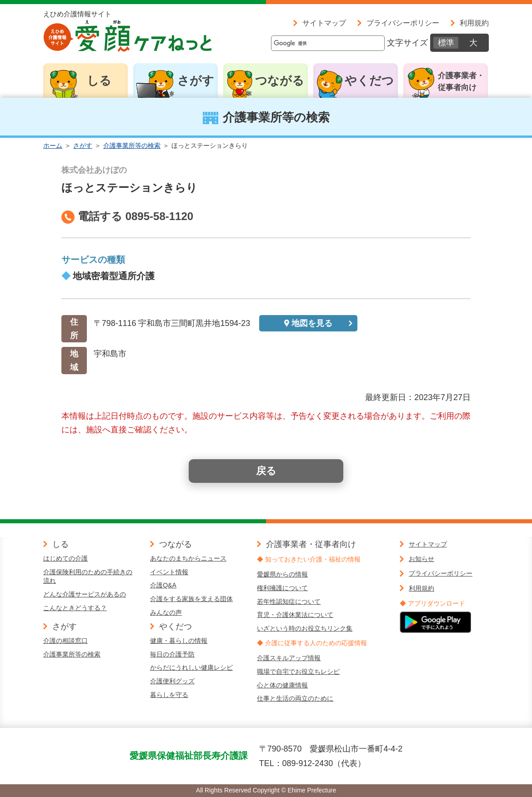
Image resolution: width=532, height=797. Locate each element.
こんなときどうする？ (75, 608)
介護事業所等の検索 (132, 145)
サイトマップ (324, 23)
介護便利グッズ (172, 681)
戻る (266, 471)
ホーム (53, 145)
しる (99, 80)
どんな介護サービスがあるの (85, 594)
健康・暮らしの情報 (179, 641)
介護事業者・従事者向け (461, 82)
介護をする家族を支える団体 (191, 599)
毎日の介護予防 (172, 654)
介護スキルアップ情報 (289, 658)
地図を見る (312, 323)
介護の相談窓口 (65, 641)
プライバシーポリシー (403, 23)
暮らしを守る (169, 695)
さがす (196, 80)
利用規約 (474, 23)
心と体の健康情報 (282, 685)
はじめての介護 (65, 558)
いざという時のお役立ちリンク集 (305, 628)
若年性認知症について (289, 602)
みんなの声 (166, 612)
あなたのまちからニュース (188, 558)
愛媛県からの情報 (282, 574)
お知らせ (422, 559)
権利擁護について (282, 588)
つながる (280, 80)
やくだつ (369, 80)
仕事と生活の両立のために (295, 698)
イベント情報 (169, 572)
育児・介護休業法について (295, 615)
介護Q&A (163, 585)
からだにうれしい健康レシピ (191, 667)
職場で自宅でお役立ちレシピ (298, 672)
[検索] (328, 43)
